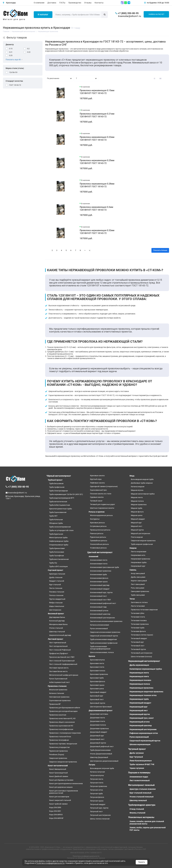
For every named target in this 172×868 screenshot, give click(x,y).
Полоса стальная (56, 595)
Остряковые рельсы (98, 526)
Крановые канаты (97, 476)
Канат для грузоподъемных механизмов (66, 783)
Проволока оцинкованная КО (61, 726)
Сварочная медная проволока (143, 541)
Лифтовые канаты (97, 483)
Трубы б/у (53, 563)
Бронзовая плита (97, 667)
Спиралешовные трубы (59, 545)
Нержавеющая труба (139, 699)
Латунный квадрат (98, 804)
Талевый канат (96, 501)
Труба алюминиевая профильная (104, 643)
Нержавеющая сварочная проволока (146, 692)
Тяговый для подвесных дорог (102, 504)
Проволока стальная (57, 686)
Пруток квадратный (57, 599)
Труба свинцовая (138, 595)
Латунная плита (97, 783)
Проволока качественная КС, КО (62, 718)
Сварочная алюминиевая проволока (105, 632)
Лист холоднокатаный (58, 646)
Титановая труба (138, 628)
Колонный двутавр (57, 621)
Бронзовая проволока (99, 674)
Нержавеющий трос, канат (142, 718)
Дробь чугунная (137, 753)
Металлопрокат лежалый (141, 785)
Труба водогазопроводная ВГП (62, 498)
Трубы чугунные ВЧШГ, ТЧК (142, 764)
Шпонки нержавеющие (140, 744)
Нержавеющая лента (139, 673)
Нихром (133, 548)
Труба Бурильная (56, 534)
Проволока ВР (55, 704)
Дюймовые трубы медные (142, 483)
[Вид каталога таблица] (166, 78)
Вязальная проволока (58, 690)
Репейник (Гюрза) (57, 755)
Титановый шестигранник (142, 653)
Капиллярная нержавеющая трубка (146, 669)
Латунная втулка (97, 775)
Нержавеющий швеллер (141, 726)
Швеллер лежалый (138, 800)
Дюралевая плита (97, 721)
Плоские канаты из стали (101, 494)
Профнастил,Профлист (59, 653)
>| (90, 250)
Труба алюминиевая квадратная (103, 639)
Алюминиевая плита (99, 564)
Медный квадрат (138, 519)
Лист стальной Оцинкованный (62, 661)
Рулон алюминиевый (99, 629)
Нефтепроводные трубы (59, 541)
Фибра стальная (56, 603)
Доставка (52, 3)
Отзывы (88, 3)
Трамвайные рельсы (99, 541)
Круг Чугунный (136, 757)
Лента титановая (138, 606)
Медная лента (137, 497)
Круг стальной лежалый (140, 793)
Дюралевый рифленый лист (102, 746)
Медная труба (137, 508)
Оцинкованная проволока (60, 700)
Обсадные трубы (56, 523)
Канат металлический (58, 766)
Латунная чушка (97, 801)
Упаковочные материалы (141, 817)
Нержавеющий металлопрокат (144, 661)
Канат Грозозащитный (58, 773)
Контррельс (95, 519)
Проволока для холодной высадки (63, 711)
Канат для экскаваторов (59, 797)
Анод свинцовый (138, 573)
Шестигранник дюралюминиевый (104, 761)
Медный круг (136, 523)
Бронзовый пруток (98, 703)
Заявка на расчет (156, 14)
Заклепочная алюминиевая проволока (106, 621)
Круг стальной (55, 585)
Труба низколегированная (60, 527)
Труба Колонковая (57, 552)
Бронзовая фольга (97, 681)
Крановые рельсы (97, 523)
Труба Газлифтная (57, 556)
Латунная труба (96, 794)
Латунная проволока (98, 786)
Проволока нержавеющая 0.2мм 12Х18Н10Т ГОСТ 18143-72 (96, 208)
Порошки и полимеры (139, 773)
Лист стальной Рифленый (60, 650)
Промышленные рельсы (100, 530)
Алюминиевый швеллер (100, 614)
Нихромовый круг (138, 566)
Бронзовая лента (97, 663)
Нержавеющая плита (139, 676)
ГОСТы (62, 3)
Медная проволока (139, 505)
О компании (39, 3)
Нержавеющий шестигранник (143, 729)
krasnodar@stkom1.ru (130, 16)
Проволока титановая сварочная (144, 610)
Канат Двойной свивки (59, 776)
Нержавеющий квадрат (140, 703)
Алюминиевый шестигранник (102, 618)
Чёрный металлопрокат (59, 476)
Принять (142, 862)
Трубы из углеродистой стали (61, 530)
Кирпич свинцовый (139, 581)
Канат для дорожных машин (61, 787)
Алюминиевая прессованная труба (104, 567)
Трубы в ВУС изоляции (58, 566)
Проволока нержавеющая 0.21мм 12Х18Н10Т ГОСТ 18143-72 (97, 115)
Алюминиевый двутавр (100, 585)
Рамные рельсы (97, 533)
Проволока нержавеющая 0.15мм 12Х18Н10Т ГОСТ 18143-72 (97, 92)
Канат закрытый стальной (60, 800)
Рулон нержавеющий (139, 737)
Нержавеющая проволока (141, 688)
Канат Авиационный (58, 769)
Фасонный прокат (56, 614)
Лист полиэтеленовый (140, 780)
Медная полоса (137, 501)
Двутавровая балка (57, 617)
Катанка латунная (97, 772)
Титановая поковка (139, 620)
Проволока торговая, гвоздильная (63, 744)
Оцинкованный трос (98, 490)
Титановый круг (137, 642)
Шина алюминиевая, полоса (102, 652)
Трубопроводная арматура (142, 805)
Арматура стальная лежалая (143, 789)
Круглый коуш (96, 479)
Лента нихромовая (139, 552)
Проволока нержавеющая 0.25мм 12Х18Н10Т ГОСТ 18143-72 (97, 162)
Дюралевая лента (97, 718)
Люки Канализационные (141, 761)
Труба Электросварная (58, 491)
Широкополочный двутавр (60, 635)
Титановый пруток (138, 649)
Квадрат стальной (57, 581)
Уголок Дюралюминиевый (101, 754)
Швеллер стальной (57, 632)
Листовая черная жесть (59, 668)
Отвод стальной (137, 809)
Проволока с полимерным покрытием (65, 733)
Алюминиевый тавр (98, 607)
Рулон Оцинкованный (58, 679)
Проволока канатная (58, 715)
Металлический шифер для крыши (64, 675)
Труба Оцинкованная (58, 512)
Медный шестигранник (141, 533)
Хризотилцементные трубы (61, 509)
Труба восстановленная (59, 559)
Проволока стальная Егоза (60, 737)
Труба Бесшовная (56, 483)
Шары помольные (57, 606)
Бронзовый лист (97, 699)
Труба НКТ (53, 516)
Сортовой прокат (55, 570)
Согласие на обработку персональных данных (86, 858)
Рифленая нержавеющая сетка (144, 733)
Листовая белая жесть (58, 671)
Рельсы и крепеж (97, 512)
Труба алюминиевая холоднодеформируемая (100, 648)
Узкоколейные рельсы (99, 544)
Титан (132, 599)
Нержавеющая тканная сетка (143, 695)
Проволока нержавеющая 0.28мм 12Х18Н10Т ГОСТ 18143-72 (97, 185)
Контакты (99, 3)
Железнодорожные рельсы (101, 515)
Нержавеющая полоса (140, 684)
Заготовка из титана (139, 602)
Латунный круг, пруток (99, 808)
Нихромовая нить (138, 555)
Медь (132, 476)
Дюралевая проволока (99, 729)
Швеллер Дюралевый (99, 757)
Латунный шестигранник (100, 815)
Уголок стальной (56, 628)
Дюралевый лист (97, 739)
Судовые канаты (97, 497)
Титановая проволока (140, 624)
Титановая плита (138, 617)
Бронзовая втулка (97, 660)
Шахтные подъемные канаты (102, 508)
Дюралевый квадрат (99, 732)
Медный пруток (137, 530)
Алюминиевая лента (99, 560)
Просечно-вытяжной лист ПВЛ (62, 657)
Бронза (92, 656)
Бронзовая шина (97, 689)
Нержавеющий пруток (140, 714)
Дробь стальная (56, 577)
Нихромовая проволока (140, 559)
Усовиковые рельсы (98, 548)
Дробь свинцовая (138, 577)
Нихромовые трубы (139, 562)
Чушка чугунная (137, 768)
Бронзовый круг (97, 696)
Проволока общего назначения (62, 722)
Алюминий (93, 556)
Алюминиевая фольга (99, 578)
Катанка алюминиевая (100, 625)
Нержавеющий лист (139, 710)
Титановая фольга (138, 631)
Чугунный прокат (137, 749)
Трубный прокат (55, 480)
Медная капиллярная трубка (143, 494)
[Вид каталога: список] (160, 78)
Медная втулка (137, 490)
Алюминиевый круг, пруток (101, 592)
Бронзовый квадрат (98, 692)
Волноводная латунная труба (102, 768)
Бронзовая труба (97, 678)
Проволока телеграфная (59, 740)
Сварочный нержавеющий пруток (145, 741)
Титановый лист (138, 646)
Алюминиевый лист (98, 596)
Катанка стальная (57, 693)
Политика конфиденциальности (86, 856)
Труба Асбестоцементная (60, 505)
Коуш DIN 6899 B (56, 815)
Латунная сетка (96, 790)
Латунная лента (97, 779)
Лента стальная (56, 588)
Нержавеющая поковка (140, 680)
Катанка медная (138, 487)
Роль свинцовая (138, 588)
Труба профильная (57, 487)
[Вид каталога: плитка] (154, 78)
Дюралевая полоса (98, 725)
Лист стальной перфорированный (63, 664)
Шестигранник (55, 610)
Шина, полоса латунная (100, 819)
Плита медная (137, 537)
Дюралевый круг (97, 736)
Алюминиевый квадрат (100, 589)
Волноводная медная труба (142, 479)
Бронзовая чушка (97, 685)
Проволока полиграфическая (61, 729)
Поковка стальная (57, 592)
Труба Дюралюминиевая (100, 750)
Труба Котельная (56, 520)
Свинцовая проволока (140, 591)
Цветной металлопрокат (100, 552)
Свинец (133, 570)
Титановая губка (138, 613)
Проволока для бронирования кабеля (65, 708)
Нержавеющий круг (139, 707)
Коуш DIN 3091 (55, 811)
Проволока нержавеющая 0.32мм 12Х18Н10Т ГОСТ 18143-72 (97, 232)
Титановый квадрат (139, 638)
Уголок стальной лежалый (141, 797)
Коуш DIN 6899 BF (56, 818)
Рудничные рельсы (98, 537)
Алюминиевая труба (98, 574)
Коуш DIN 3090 (55, 807)
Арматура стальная (57, 574)
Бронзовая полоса (98, 671)
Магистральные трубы (58, 537)
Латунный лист (96, 811)
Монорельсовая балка (58, 624)
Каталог (43, 15)
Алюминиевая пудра (139, 777)
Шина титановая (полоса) (141, 657)
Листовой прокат (55, 639)
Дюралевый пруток (98, 743)
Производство (75, 3)
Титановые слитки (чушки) (142, 635)
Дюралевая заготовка (99, 714)
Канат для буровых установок (61, 780)
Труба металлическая (58, 502)
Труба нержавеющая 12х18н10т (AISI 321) (66, 494)
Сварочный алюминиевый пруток (104, 636)
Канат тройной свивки (58, 804)
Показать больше (160, 250)
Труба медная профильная (142, 544)
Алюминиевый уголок (99, 611)
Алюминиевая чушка (99, 582)
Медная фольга (137, 512)
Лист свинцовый (138, 584)
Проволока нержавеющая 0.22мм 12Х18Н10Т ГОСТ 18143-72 (97, 138)
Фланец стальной (137, 813)
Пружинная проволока (58, 751)
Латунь (92, 765)
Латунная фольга (97, 797)
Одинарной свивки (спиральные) (104, 486)
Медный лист (137, 526)
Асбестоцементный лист (59, 682)
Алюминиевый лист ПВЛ (100, 600)
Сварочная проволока (58, 758)
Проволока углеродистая (59, 747)
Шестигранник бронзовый (101, 707)
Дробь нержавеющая (139, 665)
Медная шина (137, 515)
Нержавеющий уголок (140, 722)
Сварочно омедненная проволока (63, 762)
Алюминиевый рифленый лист (103, 603)
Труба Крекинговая (57, 548)
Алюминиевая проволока (101, 571)
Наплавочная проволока (59, 697)
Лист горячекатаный (58, 643)
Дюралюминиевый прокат (101, 710)
